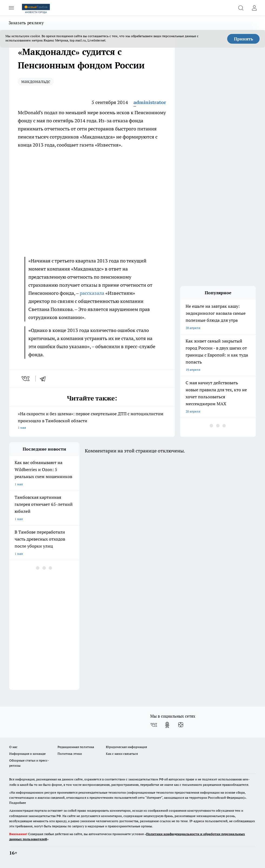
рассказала (92, 293)
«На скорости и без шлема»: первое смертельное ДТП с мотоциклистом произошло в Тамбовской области (92, 421)
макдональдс (36, 81)
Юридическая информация (126, 747)
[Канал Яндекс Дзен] (181, 725)
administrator (150, 102)
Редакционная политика (76, 747)
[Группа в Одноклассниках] (167, 725)
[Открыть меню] (11, 8)
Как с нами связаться (122, 754)
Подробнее (18, 803)
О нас (13, 747)
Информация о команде (27, 754)
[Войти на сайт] (254, 8)
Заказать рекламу (26, 23)
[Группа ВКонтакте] (154, 725)
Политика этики (70, 754)
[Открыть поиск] (241, 8)
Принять (244, 39)
